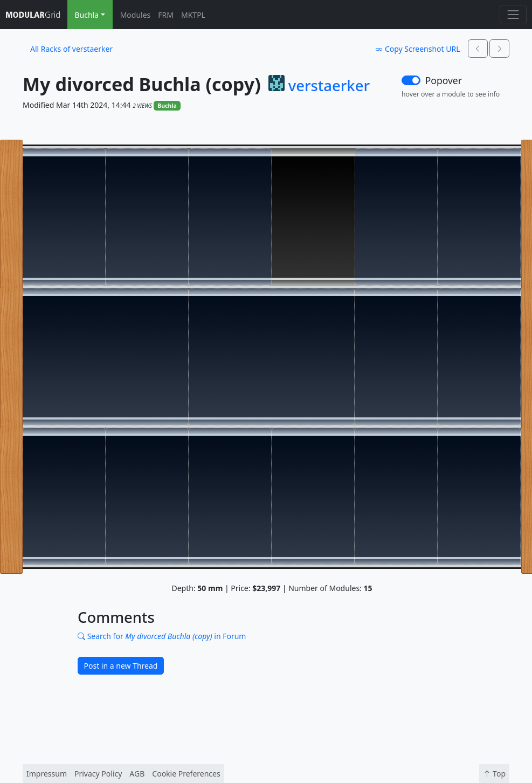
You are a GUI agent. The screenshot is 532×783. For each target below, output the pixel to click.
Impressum (47, 774)
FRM (166, 15)
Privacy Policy (98, 774)
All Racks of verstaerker (71, 49)
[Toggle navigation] (513, 14)
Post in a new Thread (121, 666)
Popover (444, 80)
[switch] (411, 80)
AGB (137, 774)
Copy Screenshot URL (417, 49)
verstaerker (329, 86)
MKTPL (193, 15)
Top (494, 774)
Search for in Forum (162, 636)
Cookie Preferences (186, 774)
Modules (136, 15)
